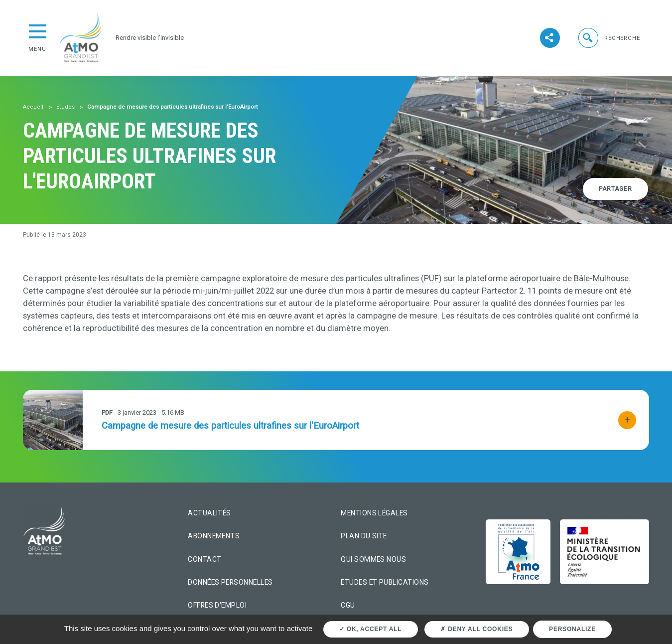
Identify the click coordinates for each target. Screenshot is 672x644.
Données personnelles (230, 582)
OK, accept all (370, 629)
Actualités (209, 513)
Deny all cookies (476, 629)
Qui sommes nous (373, 559)
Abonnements (214, 536)
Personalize (572, 629)
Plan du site (364, 536)
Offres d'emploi (217, 605)
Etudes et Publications (385, 582)
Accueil (33, 107)
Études (66, 107)
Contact (204, 559)
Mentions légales (374, 513)
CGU (348, 605)
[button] (608, 38)
